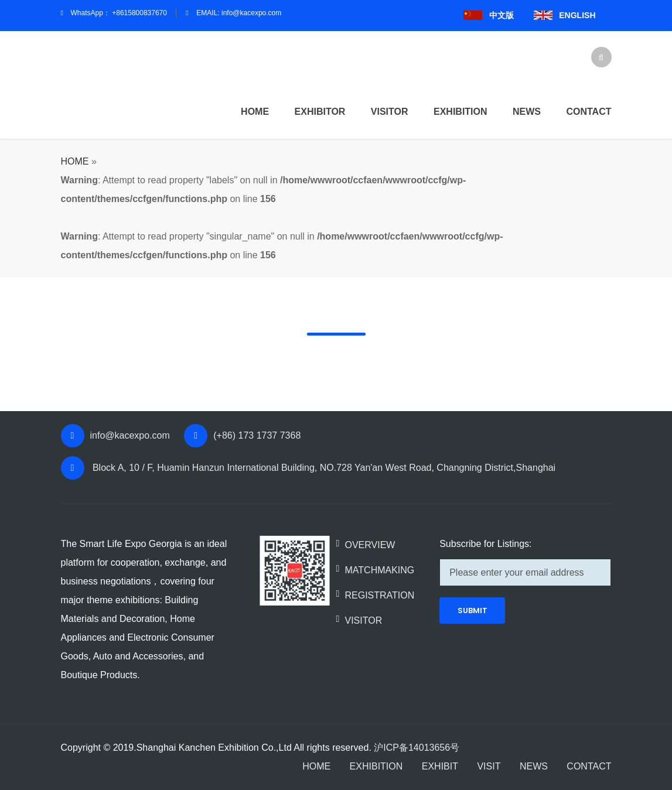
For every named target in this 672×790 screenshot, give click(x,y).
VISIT (489, 766)
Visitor (390, 112)
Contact (589, 112)
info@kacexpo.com (251, 13)
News (527, 112)
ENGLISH (577, 15)
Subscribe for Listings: (485, 544)
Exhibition (460, 112)
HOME (255, 112)
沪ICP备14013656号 (417, 748)
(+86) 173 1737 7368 (257, 435)
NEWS (534, 766)
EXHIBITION (376, 766)
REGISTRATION (379, 595)
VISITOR (363, 620)
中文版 (502, 15)
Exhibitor (320, 112)
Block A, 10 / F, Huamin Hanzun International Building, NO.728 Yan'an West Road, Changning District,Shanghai (323, 468)
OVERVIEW (370, 545)
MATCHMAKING (379, 570)
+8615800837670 (139, 13)
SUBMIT (473, 611)
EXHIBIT (440, 766)
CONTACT (589, 766)
